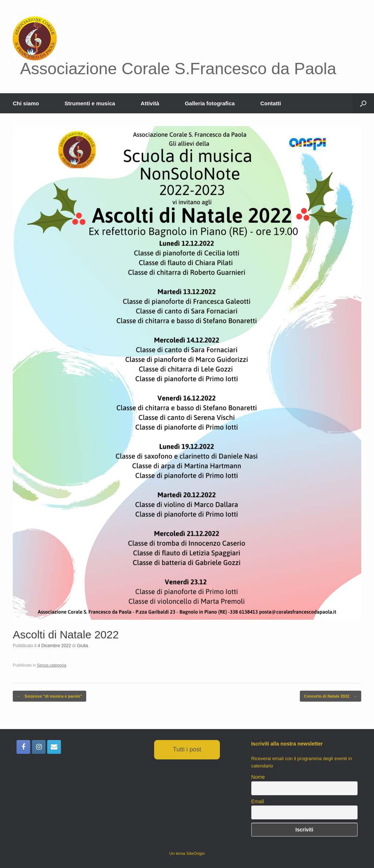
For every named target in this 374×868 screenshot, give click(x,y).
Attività (150, 103)
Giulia (82, 646)
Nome (258, 777)
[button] (363, 103)
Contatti (271, 103)
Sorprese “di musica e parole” (49, 696)
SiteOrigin (196, 853)
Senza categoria (51, 665)
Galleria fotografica (210, 103)
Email (258, 801)
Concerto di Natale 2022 (331, 696)
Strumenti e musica (90, 103)
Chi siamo (26, 103)
